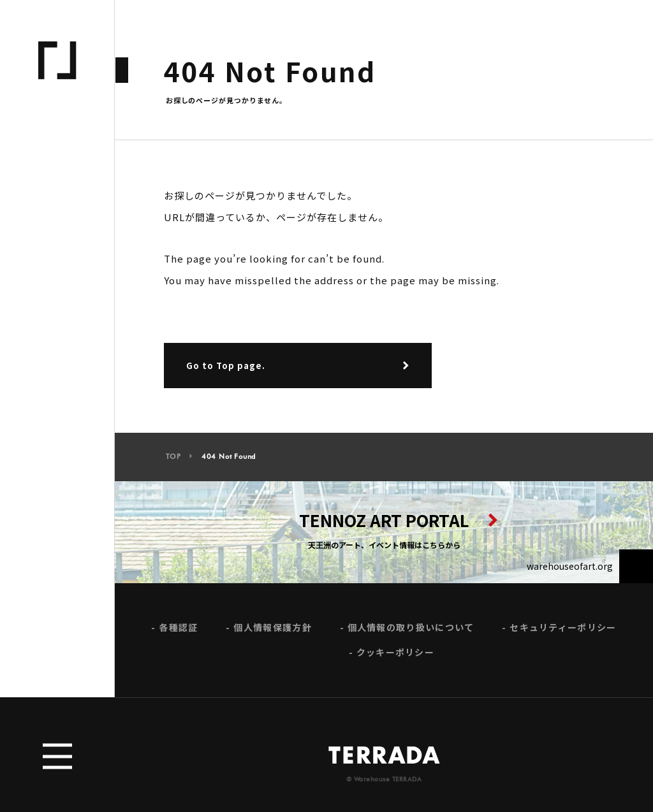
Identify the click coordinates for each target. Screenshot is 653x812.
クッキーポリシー (395, 656)
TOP (173, 460)
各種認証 (178, 631)
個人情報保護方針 (272, 631)
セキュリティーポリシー (563, 631)
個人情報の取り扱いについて (411, 631)
